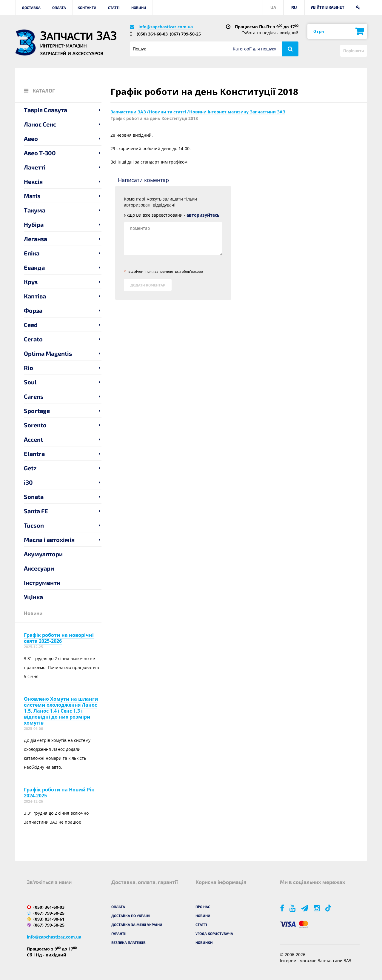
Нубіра (34, 224)
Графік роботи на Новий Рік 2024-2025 (59, 793)
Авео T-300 (40, 153)
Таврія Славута (46, 110)
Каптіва (35, 296)
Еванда (34, 267)
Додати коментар (148, 285)
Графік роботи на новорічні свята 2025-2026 (59, 638)
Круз (31, 282)
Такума (35, 210)
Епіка (32, 253)
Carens (34, 396)
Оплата (59, 7)
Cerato (33, 339)
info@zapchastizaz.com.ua (166, 27)
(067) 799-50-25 (185, 34)
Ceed (31, 325)
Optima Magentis (48, 353)
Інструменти (42, 583)
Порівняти (354, 51)
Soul (30, 382)
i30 (28, 482)
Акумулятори (43, 554)
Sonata (34, 497)
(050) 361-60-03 (152, 34)
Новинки (204, 942)
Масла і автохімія (49, 540)
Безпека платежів (128, 942)
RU (294, 7)
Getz (30, 468)
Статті (114, 7)
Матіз (32, 196)
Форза (33, 310)
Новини (139, 7)
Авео (31, 138)
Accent (33, 439)
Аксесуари (39, 568)
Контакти (87, 7)
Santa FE (36, 511)
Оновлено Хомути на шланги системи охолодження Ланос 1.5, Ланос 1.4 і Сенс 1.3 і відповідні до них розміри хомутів (61, 711)
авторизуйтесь (203, 215)
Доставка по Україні (131, 916)
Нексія (33, 181)
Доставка (31, 7)
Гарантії (119, 933)
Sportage (37, 411)
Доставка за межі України (137, 924)
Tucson (34, 525)
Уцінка (33, 597)
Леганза (36, 239)
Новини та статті (168, 112)
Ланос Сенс (40, 124)
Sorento (35, 425)
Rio (29, 368)
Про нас (203, 907)
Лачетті (35, 167)
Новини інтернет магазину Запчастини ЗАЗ (237, 112)
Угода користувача (214, 933)
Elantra (34, 454)
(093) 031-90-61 (49, 919)
